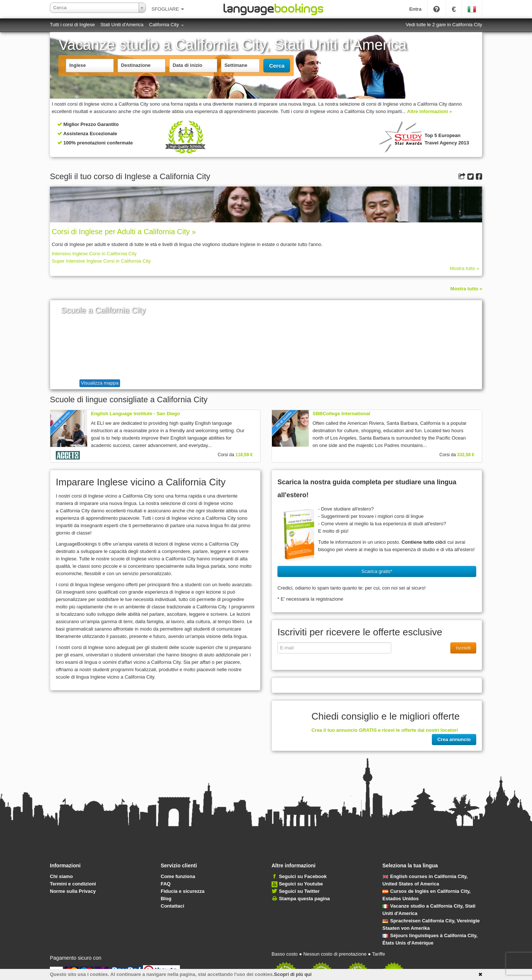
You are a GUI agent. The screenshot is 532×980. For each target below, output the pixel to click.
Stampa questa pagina (304, 899)
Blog (166, 899)
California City (166, 25)
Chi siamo (61, 876)
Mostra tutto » (465, 268)
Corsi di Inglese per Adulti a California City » (124, 232)
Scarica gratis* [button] (377, 571)
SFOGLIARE (168, 9)
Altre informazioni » (429, 111)
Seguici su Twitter (299, 891)
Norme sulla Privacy (73, 891)
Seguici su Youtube (301, 884)
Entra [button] (415, 9)
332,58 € (466, 455)
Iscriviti (463, 648)
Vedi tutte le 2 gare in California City (444, 25)
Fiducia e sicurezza (183, 891)
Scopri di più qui (293, 974)
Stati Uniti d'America (122, 25)
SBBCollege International (341, 414)
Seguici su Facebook (303, 876)
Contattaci (173, 906)
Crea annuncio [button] (454, 739)
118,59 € (244, 455)
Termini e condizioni (73, 884)
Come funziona (178, 876)
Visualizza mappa (100, 383)
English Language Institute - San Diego (135, 414)
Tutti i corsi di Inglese (72, 25)
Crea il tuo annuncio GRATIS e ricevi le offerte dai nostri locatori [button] (385, 730)
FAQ (166, 884)
